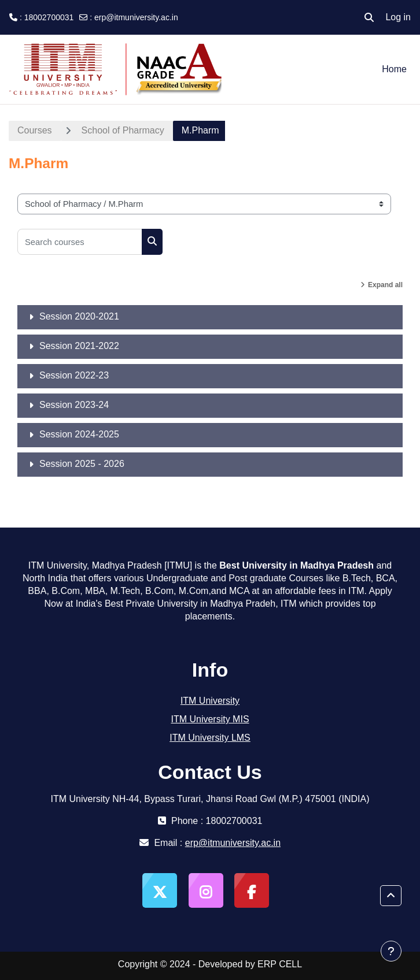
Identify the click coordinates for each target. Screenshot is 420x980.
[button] (369, 17)
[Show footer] (391, 951)
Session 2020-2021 (79, 316)
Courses (35, 130)
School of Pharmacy (123, 130)
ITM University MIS (210, 719)
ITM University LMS (210, 738)
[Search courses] (80, 242)
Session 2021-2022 (79, 346)
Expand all (385, 285)
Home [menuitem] (394, 69)
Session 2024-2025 (79, 434)
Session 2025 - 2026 (82, 464)
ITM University (210, 701)
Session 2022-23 (74, 375)
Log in (398, 17)
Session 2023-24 (74, 405)
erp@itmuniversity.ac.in (136, 17)
